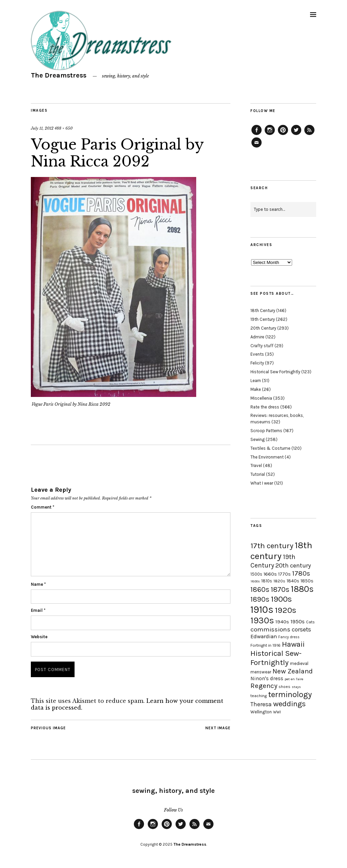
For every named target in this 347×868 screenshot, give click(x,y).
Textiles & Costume (270, 448)
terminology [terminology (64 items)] (290, 694)
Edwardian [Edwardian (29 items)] (264, 636)
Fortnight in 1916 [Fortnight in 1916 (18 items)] (266, 645)
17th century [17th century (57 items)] (272, 546)
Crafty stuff (262, 346)
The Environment (267, 457)
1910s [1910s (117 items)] (262, 609)
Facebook (257, 135)
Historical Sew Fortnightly (275, 372)
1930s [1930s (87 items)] (262, 620)
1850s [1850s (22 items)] (307, 581)
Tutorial (258, 474)
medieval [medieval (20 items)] (299, 663)
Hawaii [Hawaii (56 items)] (293, 644)
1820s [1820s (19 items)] (279, 581)
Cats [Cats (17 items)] (310, 622)
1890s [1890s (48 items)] (260, 599)
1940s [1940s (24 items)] (282, 622)
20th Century (263, 328)
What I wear (262, 483)
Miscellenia (261, 398)
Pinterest (283, 135)
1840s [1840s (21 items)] (293, 581)
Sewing (258, 439)
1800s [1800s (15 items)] (255, 581)
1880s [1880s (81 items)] (302, 589)
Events (257, 354)
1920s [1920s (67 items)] (285, 610)
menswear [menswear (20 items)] (261, 672)
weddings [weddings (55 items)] (289, 704)
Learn (256, 381)
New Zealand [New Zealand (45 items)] (293, 671)
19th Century (263, 319)
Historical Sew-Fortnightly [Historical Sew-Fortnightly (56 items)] (276, 658)
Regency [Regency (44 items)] (264, 686)
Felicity (257, 363)
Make (256, 389)
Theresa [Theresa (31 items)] (261, 704)
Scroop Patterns (266, 431)
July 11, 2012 (42, 128)
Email (38, 610)
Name (38, 584)
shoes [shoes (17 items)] (284, 687)
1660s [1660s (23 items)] (270, 574)
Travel (256, 465)
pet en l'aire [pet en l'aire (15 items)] (294, 679)
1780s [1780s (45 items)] (301, 573)
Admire (257, 337)
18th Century (263, 310)
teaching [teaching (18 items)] (259, 696)
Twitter (296, 135)
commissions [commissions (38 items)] (270, 629)
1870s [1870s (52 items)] (280, 589)
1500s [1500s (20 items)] (256, 574)
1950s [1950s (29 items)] (298, 621)
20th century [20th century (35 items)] (293, 565)
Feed (309, 135)
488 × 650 (64, 128)
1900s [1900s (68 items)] (281, 599)
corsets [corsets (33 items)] (301, 629)
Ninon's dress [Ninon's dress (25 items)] (267, 678)
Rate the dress (265, 407)
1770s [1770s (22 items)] (284, 574)
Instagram (270, 135)
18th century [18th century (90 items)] (281, 551)
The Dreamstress (59, 75)
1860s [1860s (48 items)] (260, 589)
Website (39, 637)
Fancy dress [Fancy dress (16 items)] (289, 637)
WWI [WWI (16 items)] (277, 712)
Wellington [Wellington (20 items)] (261, 712)
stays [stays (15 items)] (296, 687)
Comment (43, 507)
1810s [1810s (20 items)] (267, 581)
